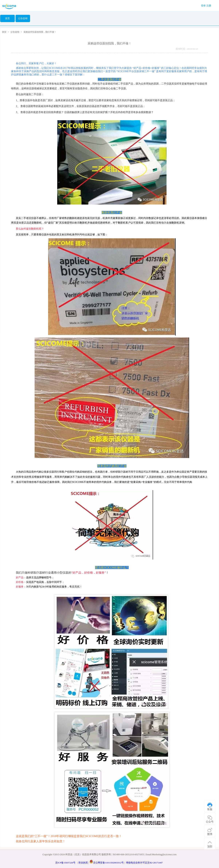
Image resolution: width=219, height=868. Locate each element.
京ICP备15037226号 (65, 863)
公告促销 (15, 32)
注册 (209, 6)
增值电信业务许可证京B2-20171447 (144, 863)
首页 (7, 18)
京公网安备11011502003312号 (108, 863)
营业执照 (83, 863)
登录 (203, 6)
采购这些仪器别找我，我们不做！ (40, 32)
